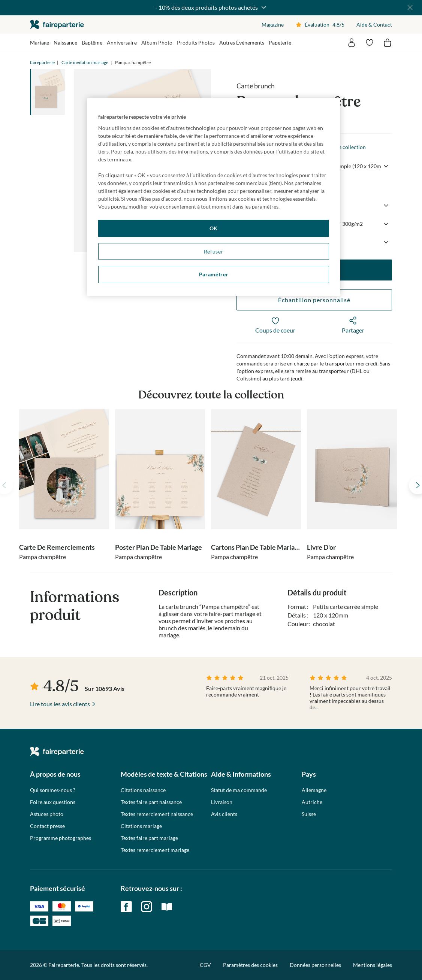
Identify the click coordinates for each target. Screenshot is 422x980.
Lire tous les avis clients (60, 704)
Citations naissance (143, 790)
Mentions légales (373, 965)
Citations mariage (141, 826)
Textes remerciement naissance (157, 814)
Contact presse (47, 826)
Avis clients (224, 814)
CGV (205, 965)
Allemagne (314, 790)
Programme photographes (61, 838)
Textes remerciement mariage (155, 850)
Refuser (214, 251)
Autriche (312, 802)
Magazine (273, 25)
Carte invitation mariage (85, 62)
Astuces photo (47, 814)
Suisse (309, 814)
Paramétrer (214, 274)
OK (214, 228)
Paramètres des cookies (250, 965)
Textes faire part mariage (149, 838)
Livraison (222, 802)
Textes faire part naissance (151, 802)
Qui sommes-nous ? (53, 790)
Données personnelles (315, 965)
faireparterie (57, 25)
